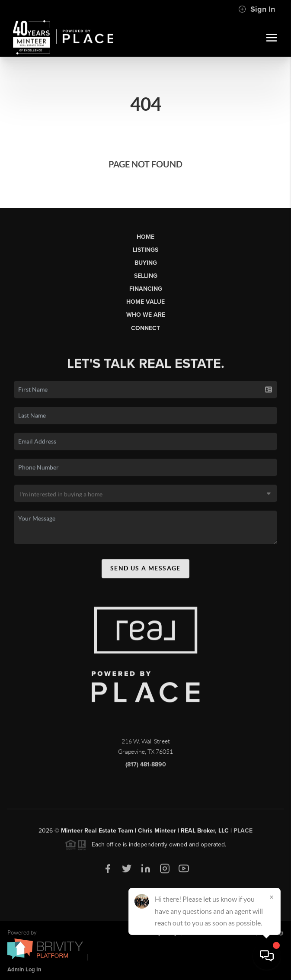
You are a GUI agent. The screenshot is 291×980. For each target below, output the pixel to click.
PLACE (243, 834)
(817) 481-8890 (146, 768)
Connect (145, 328)
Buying (146, 263)
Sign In (257, 9)
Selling (146, 276)
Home (145, 237)
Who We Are (146, 315)
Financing (146, 289)
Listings (145, 250)
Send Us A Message (145, 572)
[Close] (272, 897)
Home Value (145, 302)
